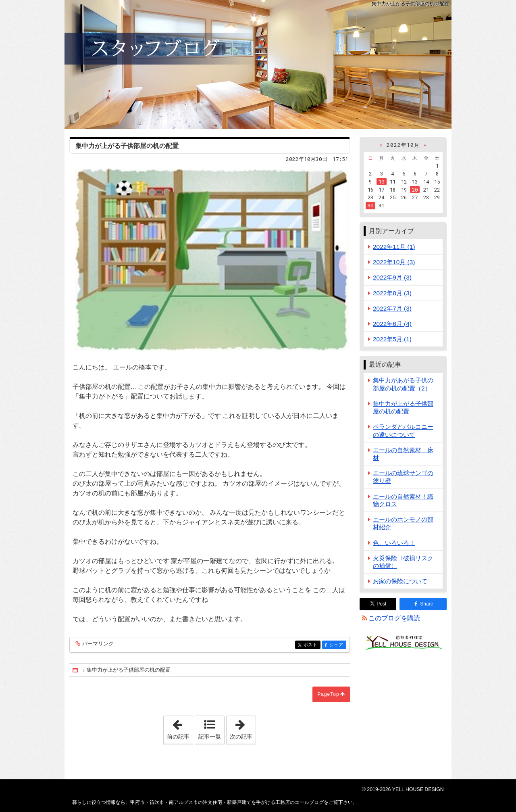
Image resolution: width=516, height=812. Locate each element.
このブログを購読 (394, 618)
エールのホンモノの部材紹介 (403, 523)
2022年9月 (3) (392, 277)
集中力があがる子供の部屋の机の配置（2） (403, 384)
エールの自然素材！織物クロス (403, 500)
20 (415, 190)
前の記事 (180, 728)
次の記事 (243, 728)
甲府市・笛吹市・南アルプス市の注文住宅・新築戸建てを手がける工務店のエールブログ (258, 65)
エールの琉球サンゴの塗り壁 (403, 477)
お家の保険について (400, 581)
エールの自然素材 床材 (403, 454)
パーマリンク (97, 644)
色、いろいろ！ (394, 543)
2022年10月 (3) (394, 262)
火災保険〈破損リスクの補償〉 (403, 562)
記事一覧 (210, 737)
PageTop (328, 694)
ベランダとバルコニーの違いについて (403, 430)
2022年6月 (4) (392, 324)
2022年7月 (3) (392, 308)
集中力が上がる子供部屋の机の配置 (403, 407)
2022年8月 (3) (392, 293)
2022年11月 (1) (394, 247)
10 (381, 182)
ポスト (311, 645)
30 (370, 205)
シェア (337, 645)
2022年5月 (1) (392, 339)
